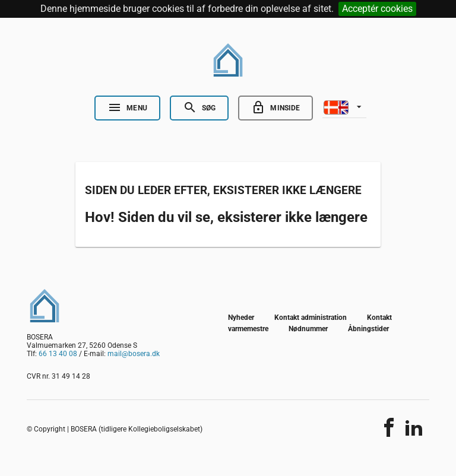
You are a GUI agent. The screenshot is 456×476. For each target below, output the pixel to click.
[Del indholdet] (389, 427)
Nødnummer (308, 329)
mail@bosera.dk (134, 354)
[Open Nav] (127, 108)
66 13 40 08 (58, 354)
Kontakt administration (311, 318)
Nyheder (241, 318)
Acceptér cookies (377, 9)
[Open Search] (199, 108)
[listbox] (344, 106)
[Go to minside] (275, 108)
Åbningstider (368, 329)
